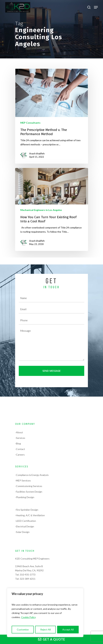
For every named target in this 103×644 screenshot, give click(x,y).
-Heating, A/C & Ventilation (30, 515)
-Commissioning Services (29, 486)
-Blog (18, 443)
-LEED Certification (26, 521)
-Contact (20, 449)
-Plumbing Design (25, 497)
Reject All (46, 629)
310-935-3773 (28, 575)
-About (19, 432)
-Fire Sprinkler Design (27, 510)
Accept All (68, 629)
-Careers (20, 455)
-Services (20, 438)
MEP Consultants (30, 123)
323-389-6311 (28, 579)
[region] (45, 613)
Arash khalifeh (37, 153)
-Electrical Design (25, 526)
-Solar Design (22, 532)
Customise (23, 629)
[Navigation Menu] (96, 7)
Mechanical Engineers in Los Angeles (41, 210)
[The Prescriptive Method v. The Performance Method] (52, 116)
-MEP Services (23, 480)
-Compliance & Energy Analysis (32, 475)
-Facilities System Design (29, 492)
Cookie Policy (28, 617)
